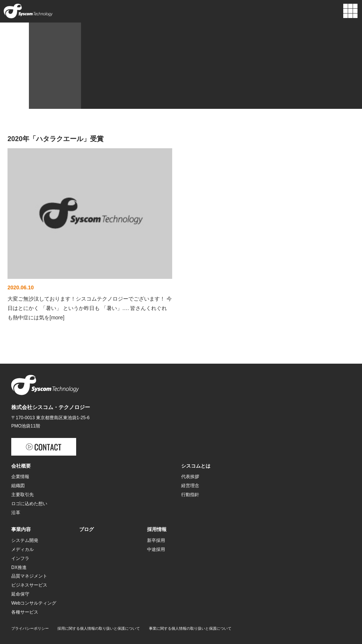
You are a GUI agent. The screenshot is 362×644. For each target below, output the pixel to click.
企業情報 (20, 477)
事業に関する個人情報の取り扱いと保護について (190, 628)
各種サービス (25, 612)
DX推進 (19, 567)
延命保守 (20, 594)
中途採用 (156, 549)
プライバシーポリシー (30, 628)
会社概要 (21, 466)
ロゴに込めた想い (29, 504)
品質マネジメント (29, 576)
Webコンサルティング (34, 603)
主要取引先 (23, 495)
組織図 (18, 486)
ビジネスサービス (29, 585)
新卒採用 (156, 540)
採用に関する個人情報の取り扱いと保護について (99, 628)
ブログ (86, 529)
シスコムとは (196, 466)
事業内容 (21, 529)
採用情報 (157, 529)
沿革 (16, 513)
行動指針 (190, 495)
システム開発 (25, 540)
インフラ (20, 558)
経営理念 (190, 486)
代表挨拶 (190, 477)
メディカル (23, 549)
